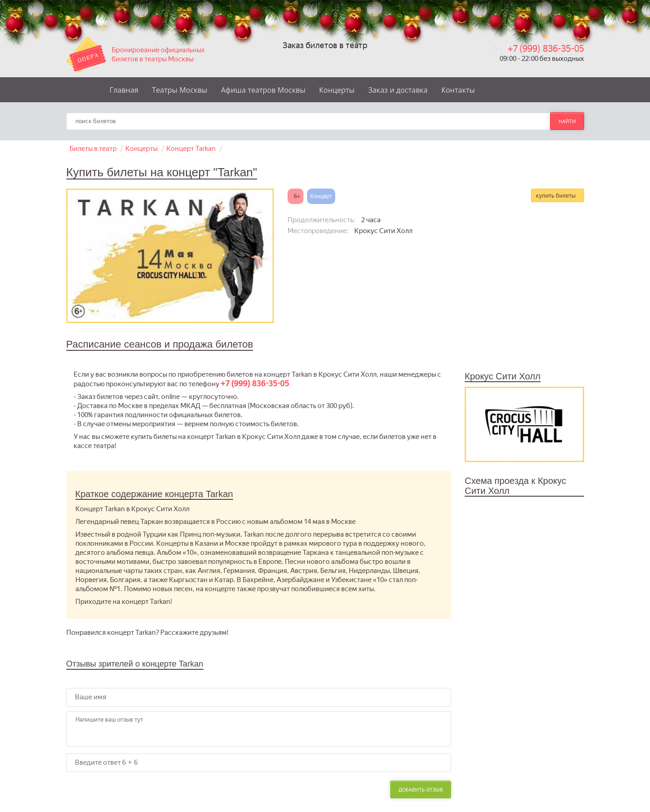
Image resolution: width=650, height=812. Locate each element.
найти (567, 121)
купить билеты (556, 195)
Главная (124, 90)
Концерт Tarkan (191, 149)
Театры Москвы (180, 90)
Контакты (458, 90)
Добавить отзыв (421, 790)
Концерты (337, 90)
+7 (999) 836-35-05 (546, 49)
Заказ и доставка (398, 90)
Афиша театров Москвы (263, 90)
